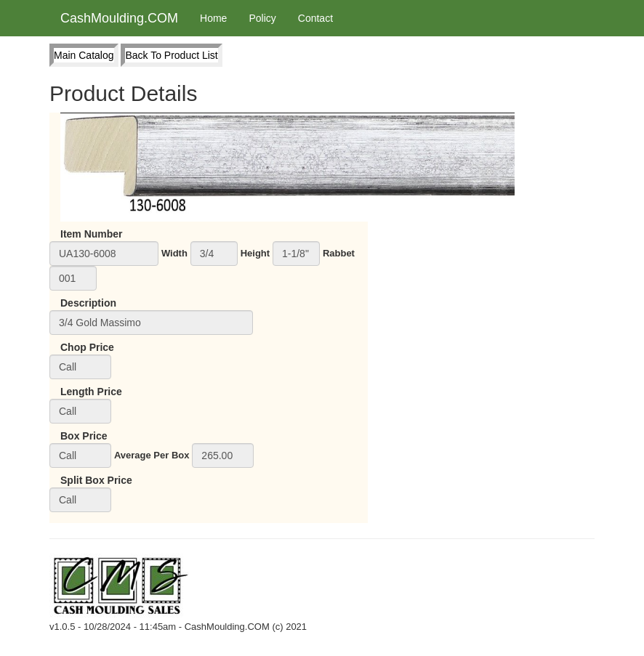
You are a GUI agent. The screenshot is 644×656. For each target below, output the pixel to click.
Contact (315, 18)
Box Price (84, 436)
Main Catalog (84, 55)
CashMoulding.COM (119, 18)
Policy (262, 18)
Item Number (92, 234)
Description (88, 303)
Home (213, 18)
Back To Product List (171, 55)
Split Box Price (96, 480)
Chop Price (87, 347)
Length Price (91, 392)
